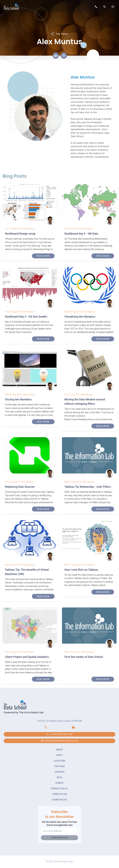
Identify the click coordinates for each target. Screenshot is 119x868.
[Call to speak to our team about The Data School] (96, 7)
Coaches (59, 772)
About (59, 750)
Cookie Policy (60, 800)
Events (59, 783)
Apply (59, 755)
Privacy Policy (60, 789)
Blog (59, 777)
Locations (59, 761)
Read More (43, 256)
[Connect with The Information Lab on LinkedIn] (73, 727)
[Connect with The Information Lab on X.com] (46, 727)
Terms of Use (59, 794)
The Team (59, 766)
